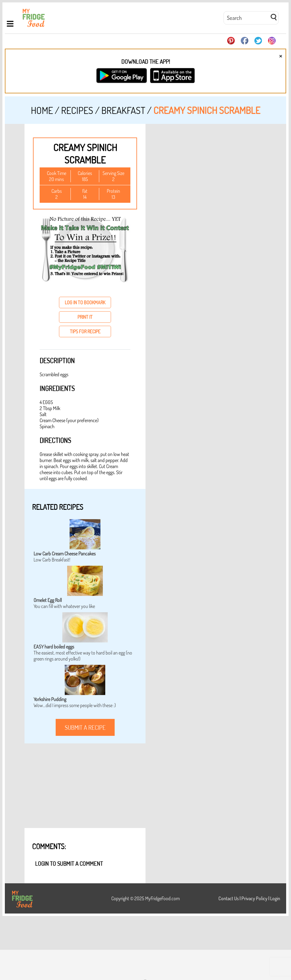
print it (85, 317)
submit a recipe (85, 727)
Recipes (77, 110)
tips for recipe (85, 332)
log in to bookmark (85, 302)
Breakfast (123, 110)
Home (42, 110)
